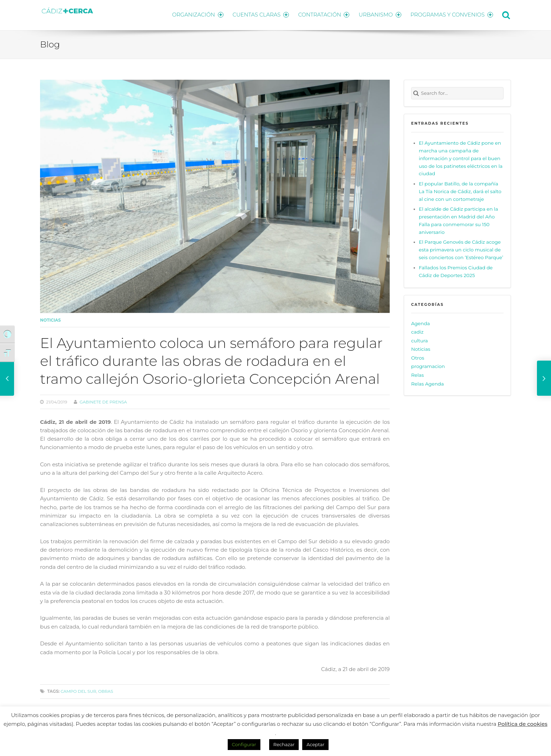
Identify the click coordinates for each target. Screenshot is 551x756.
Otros (418, 356)
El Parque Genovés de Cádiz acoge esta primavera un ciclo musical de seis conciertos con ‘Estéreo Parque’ (461, 249)
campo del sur (78, 690)
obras (106, 690)
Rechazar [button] (284, 744)
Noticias (50, 319)
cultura (420, 339)
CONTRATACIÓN (322, 14)
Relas (417, 374)
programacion (428, 365)
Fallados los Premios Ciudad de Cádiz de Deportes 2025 (456, 270)
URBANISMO (379, 14)
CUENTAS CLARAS (258, 14)
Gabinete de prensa (103, 401)
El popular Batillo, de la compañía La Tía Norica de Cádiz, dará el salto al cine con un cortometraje (460, 190)
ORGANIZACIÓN (194, 14)
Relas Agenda (427, 382)
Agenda (420, 322)
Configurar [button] (244, 744)
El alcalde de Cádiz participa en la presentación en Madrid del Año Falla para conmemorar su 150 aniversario (458, 219)
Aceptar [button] (315, 744)
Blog (50, 43)
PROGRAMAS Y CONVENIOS (452, 14)
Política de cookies (523, 724)
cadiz (417, 331)
